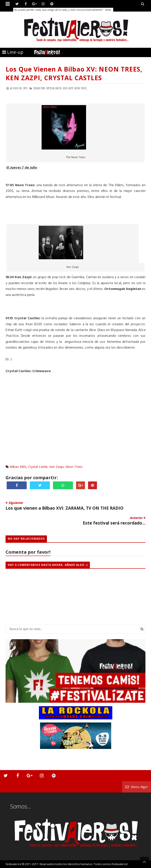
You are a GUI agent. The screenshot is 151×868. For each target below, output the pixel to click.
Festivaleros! (13, 864)
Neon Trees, (81, 88)
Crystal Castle (38, 467)
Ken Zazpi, (68, 88)
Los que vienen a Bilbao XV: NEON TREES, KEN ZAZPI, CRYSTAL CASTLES (74, 73)
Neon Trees (74, 467)
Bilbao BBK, (40, 88)
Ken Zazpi (56, 467)
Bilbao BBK (18, 467)
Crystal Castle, (54, 88)
